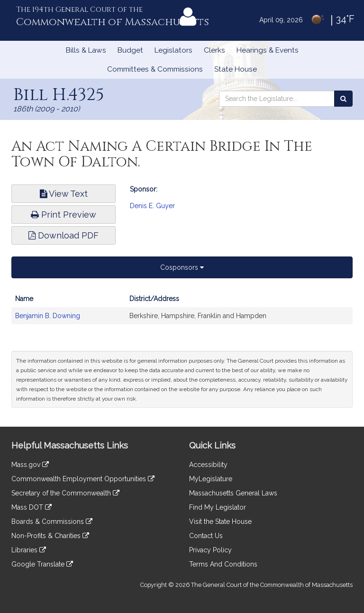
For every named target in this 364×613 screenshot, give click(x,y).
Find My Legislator (218, 507)
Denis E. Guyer (152, 206)
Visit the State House (220, 522)
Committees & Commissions (155, 69)
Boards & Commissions (52, 522)
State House (236, 69)
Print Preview (64, 215)
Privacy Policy (210, 550)
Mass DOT (32, 507)
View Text (64, 194)
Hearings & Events (268, 50)
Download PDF (64, 235)
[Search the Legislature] (343, 99)
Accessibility (208, 465)
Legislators (173, 50)
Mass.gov (30, 465)
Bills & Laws (86, 50)
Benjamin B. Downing (48, 316)
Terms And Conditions (223, 564)
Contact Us (206, 536)
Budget (130, 50)
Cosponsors (182, 267)
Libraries (29, 550)
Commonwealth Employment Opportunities (83, 479)
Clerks (214, 50)
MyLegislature (211, 479)
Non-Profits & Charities (50, 536)
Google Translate (42, 564)
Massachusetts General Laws (233, 493)
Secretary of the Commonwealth (65, 493)
